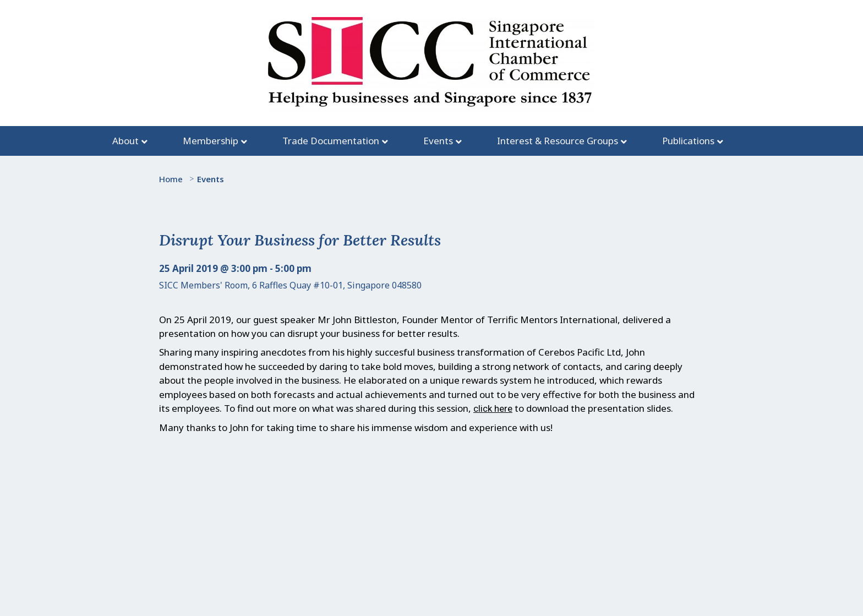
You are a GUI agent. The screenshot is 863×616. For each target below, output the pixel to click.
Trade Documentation (331, 141)
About (125, 141)
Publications (688, 141)
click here (493, 408)
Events (438, 141)
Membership (211, 141)
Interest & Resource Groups (558, 141)
